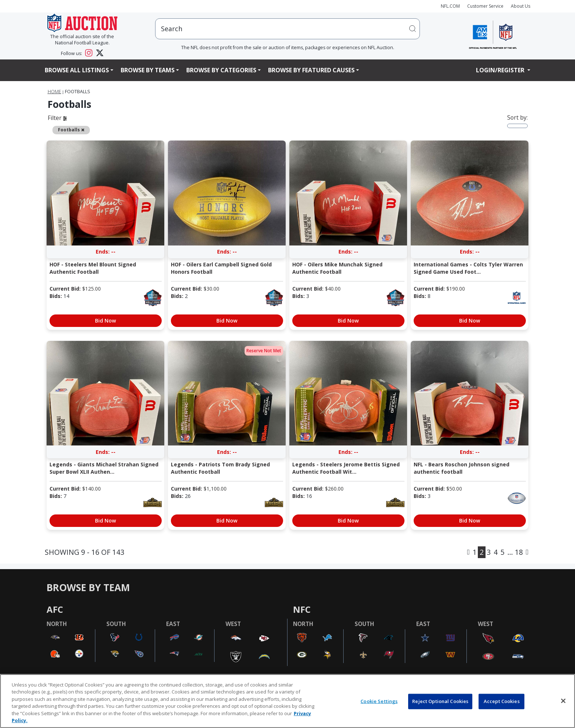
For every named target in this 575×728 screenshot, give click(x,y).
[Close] (563, 701)
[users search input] (287, 29)
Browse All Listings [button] (77, 70)
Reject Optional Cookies (440, 701)
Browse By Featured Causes (311, 70)
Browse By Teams (148, 70)
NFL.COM (450, 6)
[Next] (527, 552)
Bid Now (105, 321)
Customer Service (485, 6)
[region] (287, 701)
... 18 (515, 552)
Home (54, 92)
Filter (57, 118)
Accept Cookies (502, 701)
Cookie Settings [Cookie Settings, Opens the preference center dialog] (379, 701)
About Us (521, 6)
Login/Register (501, 70)
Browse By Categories (221, 70)
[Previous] (468, 552)
